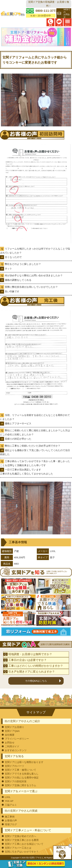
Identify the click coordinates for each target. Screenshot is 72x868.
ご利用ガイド (12, 746)
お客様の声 (11, 820)
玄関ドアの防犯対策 (16, 781)
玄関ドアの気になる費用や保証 (22, 777)
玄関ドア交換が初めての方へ (20, 836)
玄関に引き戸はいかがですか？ (22, 851)
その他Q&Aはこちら (36, 680)
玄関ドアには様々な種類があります (24, 762)
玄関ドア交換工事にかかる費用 (22, 840)
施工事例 (10, 816)
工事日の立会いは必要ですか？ (27, 660)
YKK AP (9, 801)
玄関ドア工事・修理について (20, 769)
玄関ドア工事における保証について (24, 844)
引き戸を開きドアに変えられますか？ (32, 671)
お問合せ (10, 742)
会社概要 (10, 734)
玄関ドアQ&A (12, 731)
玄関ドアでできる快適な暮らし (22, 773)
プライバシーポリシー (17, 738)
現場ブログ (11, 824)
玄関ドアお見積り (14, 727)
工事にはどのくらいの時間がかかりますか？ (36, 666)
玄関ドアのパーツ (14, 766)
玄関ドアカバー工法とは (18, 847)
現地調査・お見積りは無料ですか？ (30, 654)
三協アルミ (11, 804)
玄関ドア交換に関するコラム (20, 785)
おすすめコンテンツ (16, 750)
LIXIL (8, 797)
